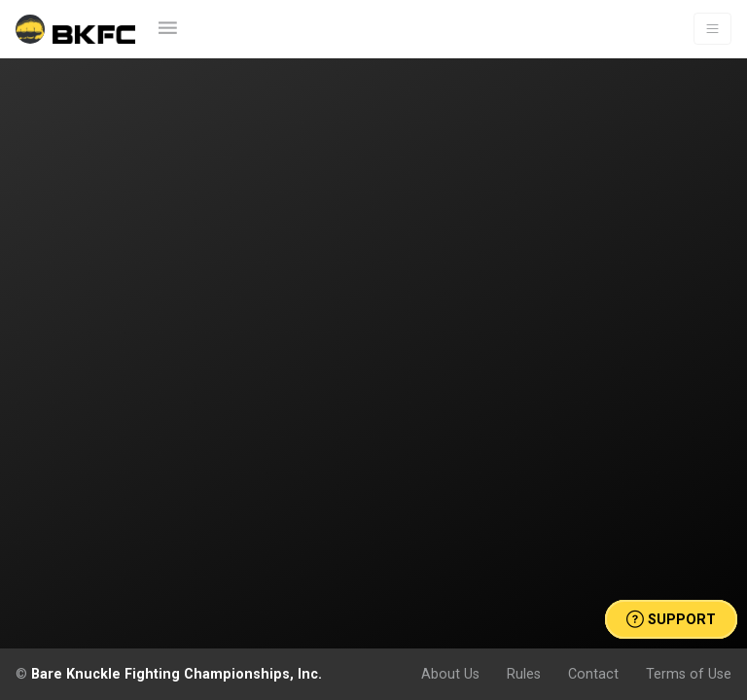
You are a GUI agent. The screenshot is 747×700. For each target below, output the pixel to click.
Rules (524, 674)
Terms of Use (689, 674)
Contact (593, 674)
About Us (450, 674)
